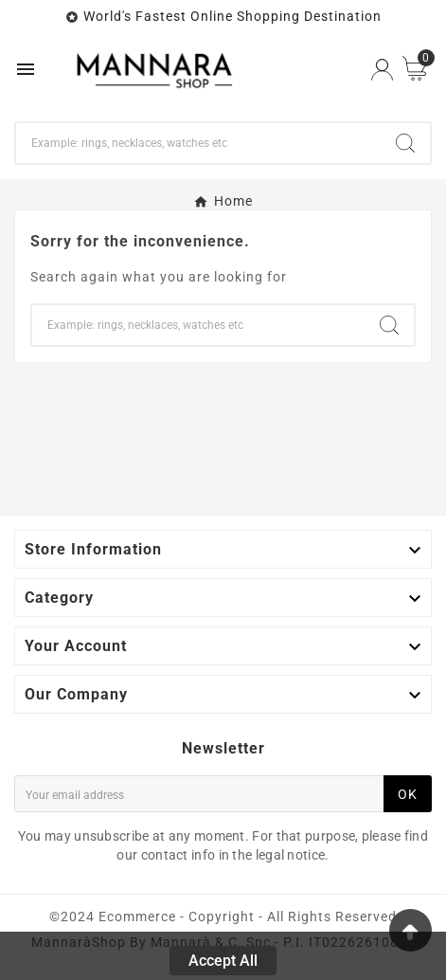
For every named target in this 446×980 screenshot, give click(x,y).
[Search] (198, 143)
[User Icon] (382, 70)
